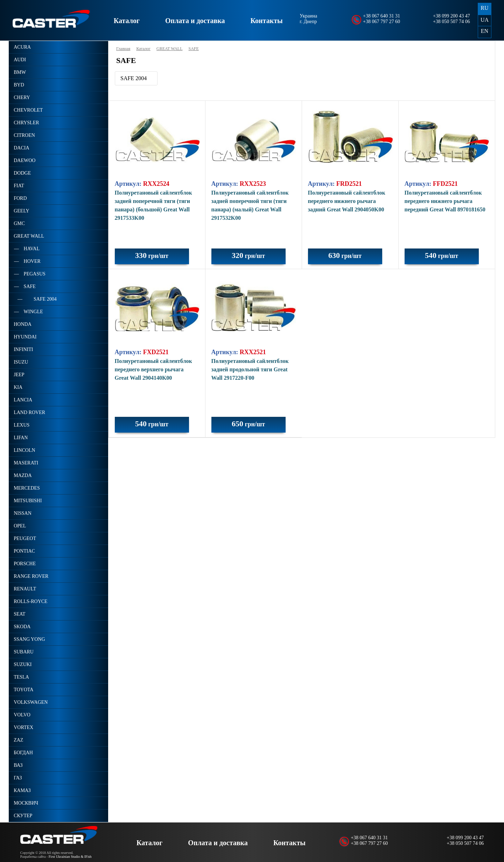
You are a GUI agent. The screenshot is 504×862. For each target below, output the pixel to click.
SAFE (194, 49)
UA (485, 20)
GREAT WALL (170, 49)
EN (485, 31)
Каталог (127, 21)
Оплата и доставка (195, 21)
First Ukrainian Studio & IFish (70, 857)
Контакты (267, 21)
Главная (123, 49)
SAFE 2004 (134, 78)
